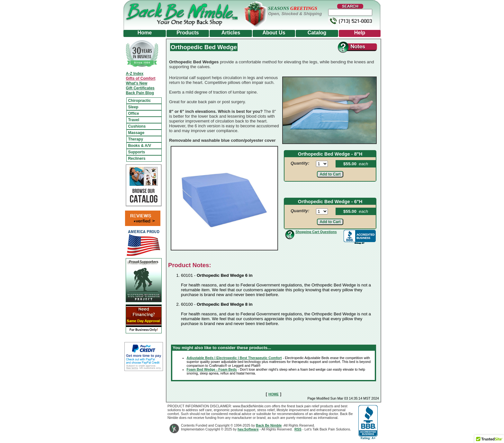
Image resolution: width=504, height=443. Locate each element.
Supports (136, 152)
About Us (274, 33)
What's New (136, 83)
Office (133, 113)
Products (188, 33)
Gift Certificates (140, 88)
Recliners (137, 158)
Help (360, 33)
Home (145, 33)
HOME (274, 394)
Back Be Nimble (269, 425)
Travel (134, 120)
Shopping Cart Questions (316, 232)
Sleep (133, 107)
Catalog (317, 33)
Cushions (137, 126)
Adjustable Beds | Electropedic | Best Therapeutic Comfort (234, 358)
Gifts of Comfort (140, 78)
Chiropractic (139, 101)
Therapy (135, 139)
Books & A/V (139, 146)
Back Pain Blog (140, 93)
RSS (298, 429)
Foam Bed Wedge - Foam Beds (212, 369)
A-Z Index (135, 74)
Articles (231, 33)
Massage (136, 133)
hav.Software (248, 429)
